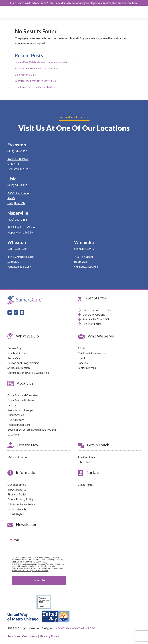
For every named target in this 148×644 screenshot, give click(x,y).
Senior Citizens (87, 368)
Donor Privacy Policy (20, 499)
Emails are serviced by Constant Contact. (30, 570)
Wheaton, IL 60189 (19, 267)
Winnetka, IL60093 (86, 267)
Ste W (11, 198)
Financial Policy (17, 494)
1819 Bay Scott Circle (21, 227)
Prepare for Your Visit (96, 319)
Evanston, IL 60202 (19, 169)
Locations (13, 434)
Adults (82, 348)
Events (12, 405)
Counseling (14, 348)
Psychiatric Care (17, 353)
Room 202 (81, 261)
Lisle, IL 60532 (16, 203)
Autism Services (17, 358)
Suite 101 (13, 164)
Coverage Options (94, 314)
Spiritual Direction (19, 368)
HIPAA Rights (16, 514)
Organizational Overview (23, 395)
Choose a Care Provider (97, 310)
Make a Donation (18, 457)
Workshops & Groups (20, 410)
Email (16, 540)
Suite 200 (13, 261)
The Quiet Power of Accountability (35, 87)
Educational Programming (23, 363)
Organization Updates (21, 400)
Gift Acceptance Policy (21, 504)
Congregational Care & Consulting (28, 373)
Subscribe (39, 580)
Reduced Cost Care (19, 425)
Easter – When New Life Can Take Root (37, 68)
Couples (83, 358)
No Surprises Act (18, 509)
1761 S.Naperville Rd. (21, 257)
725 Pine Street (84, 257)
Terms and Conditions (22, 636)
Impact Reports (17, 489)
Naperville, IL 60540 (20, 232)
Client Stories (16, 415)
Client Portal (86, 485)
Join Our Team (86, 457)
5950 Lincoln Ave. (18, 193)
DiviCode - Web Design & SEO (77, 628)
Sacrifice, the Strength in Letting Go (35, 81)
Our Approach (16, 420)
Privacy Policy (50, 636)
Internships (85, 462)
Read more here (128, 3)
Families (83, 363)
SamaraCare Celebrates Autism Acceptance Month (44, 62)
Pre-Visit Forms (92, 324)
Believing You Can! (26, 75)
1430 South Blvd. (18, 159)
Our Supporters (17, 485)
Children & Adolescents (92, 353)
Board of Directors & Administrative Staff (33, 430)
